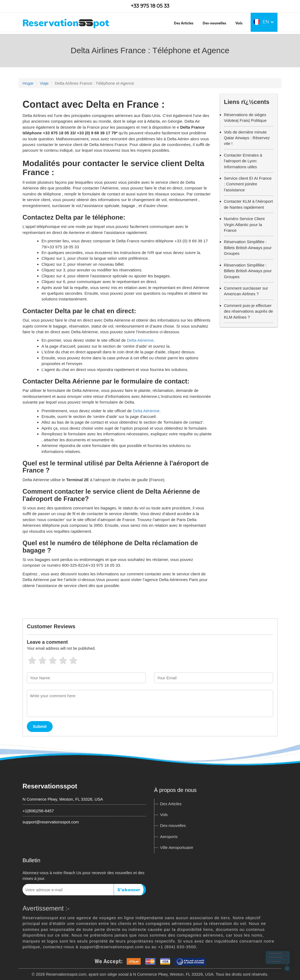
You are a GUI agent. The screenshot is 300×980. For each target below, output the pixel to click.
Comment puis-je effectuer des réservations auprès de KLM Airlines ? (249, 311)
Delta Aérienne (140, 340)
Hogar (28, 83)
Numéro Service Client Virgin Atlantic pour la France (244, 224)
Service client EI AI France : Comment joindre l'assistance (248, 184)
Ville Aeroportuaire (177, 847)
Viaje (44, 83)
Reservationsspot (50, 786)
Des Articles (184, 23)
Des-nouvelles (214, 23)
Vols (239, 23)
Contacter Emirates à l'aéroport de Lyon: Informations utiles (243, 161)
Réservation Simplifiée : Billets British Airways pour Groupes (248, 248)
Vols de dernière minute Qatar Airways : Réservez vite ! (247, 138)
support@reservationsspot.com (51, 822)
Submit (40, 726)
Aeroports (169, 837)
